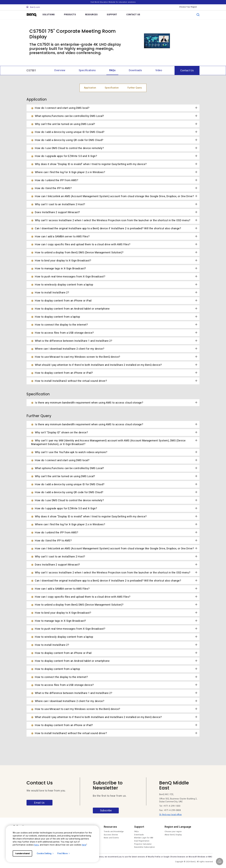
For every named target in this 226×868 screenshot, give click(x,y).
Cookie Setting (45, 853)
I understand (22, 853)
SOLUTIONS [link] (49, 15)
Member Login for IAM (144, 838)
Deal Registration (142, 841)
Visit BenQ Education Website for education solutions (113, 2)
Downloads (139, 835)
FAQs (136, 832)
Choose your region (173, 832)
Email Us (39, 803)
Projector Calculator (143, 844)
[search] (198, 15)
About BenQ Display (173, 835)
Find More (64, 853)
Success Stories (111, 835)
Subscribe (106, 810)
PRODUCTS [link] (70, 15)
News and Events (111, 838)
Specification (112, 88)
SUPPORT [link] (112, 15)
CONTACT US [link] (133, 15)
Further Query (135, 88)
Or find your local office (171, 815)
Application (90, 88)
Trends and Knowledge (114, 832)
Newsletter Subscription (144, 847)
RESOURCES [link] (91, 15)
